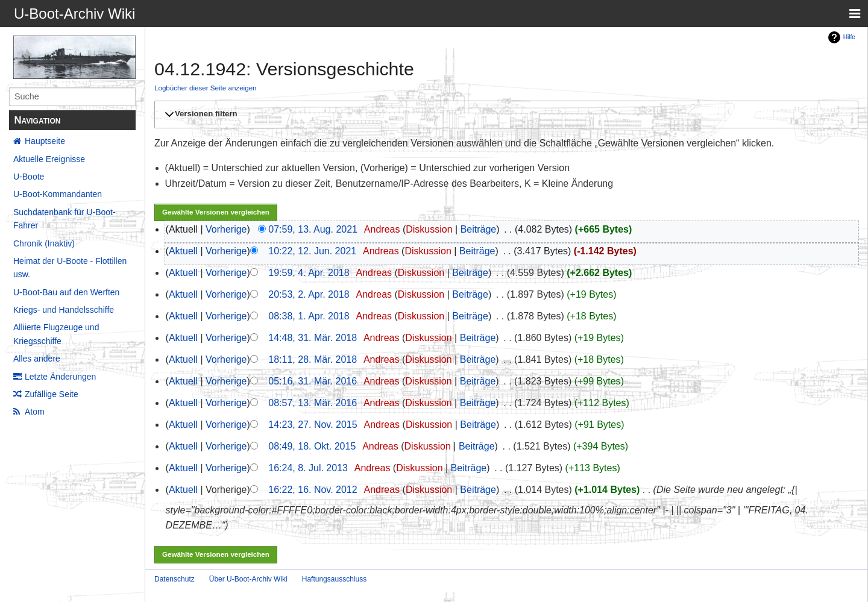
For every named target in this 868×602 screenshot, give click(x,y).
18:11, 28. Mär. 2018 (313, 359)
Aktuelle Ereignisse (49, 159)
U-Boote (29, 177)
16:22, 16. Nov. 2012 (313, 490)
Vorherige (226, 229)
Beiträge (479, 229)
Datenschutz (175, 579)
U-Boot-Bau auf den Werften (66, 292)
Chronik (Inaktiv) (44, 243)
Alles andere (37, 359)
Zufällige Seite (52, 394)
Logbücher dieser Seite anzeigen (206, 88)
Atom (35, 412)
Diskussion (429, 229)
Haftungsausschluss (334, 579)
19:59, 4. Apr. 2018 (309, 273)
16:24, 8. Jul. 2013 (308, 468)
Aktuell (183, 251)
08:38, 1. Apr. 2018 (309, 316)
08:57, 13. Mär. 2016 (313, 403)
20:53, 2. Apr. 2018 (309, 294)
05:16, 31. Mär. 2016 (313, 381)
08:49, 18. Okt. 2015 (312, 446)
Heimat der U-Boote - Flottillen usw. (70, 268)
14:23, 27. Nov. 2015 (313, 425)
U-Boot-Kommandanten (58, 194)
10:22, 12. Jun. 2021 (312, 251)
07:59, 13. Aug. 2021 (313, 229)
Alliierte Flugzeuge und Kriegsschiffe (56, 334)
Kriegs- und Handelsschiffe (64, 310)
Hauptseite (45, 141)
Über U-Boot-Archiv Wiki (248, 579)
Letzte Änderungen (60, 377)
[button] (505, 114)
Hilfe (849, 37)
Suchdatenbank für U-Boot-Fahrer (64, 219)
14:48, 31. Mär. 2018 (313, 338)
